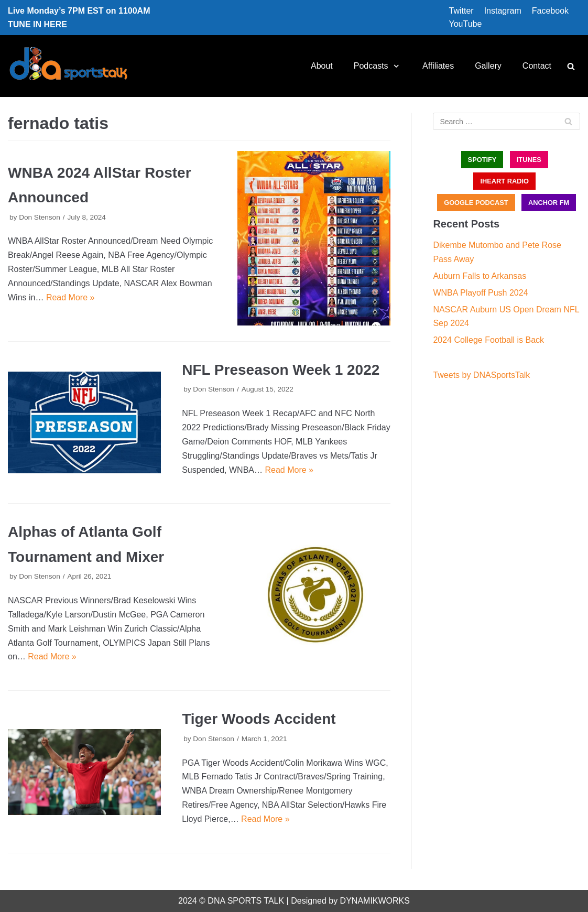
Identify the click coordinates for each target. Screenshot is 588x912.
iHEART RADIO (504, 181)
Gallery (488, 66)
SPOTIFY (482, 160)
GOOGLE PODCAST (476, 203)
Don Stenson (40, 217)
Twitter (461, 11)
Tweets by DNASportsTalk (481, 375)
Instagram (503, 11)
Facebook (550, 11)
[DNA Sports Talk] (68, 66)
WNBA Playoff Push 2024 (480, 293)
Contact (537, 66)
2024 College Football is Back (488, 340)
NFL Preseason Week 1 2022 (281, 370)
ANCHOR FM (549, 203)
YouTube (466, 24)
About (322, 66)
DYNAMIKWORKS (375, 901)
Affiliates (438, 66)
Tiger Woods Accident (259, 719)
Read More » (70, 297)
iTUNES (529, 160)
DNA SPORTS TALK (246, 901)
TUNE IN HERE (37, 24)
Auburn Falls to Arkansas (480, 276)
